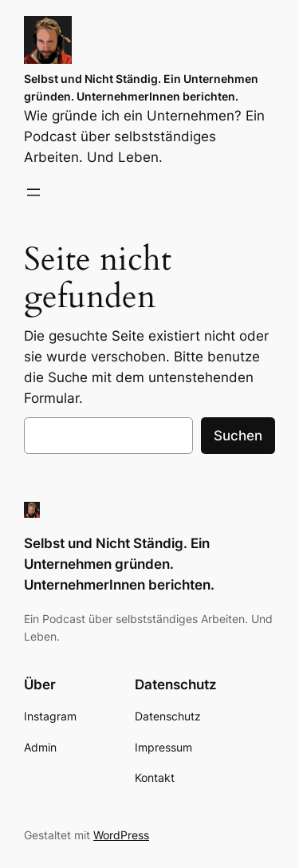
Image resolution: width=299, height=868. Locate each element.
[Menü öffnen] (33, 192)
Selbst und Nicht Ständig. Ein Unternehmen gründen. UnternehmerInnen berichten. (119, 564)
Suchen (238, 436)
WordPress (121, 835)
